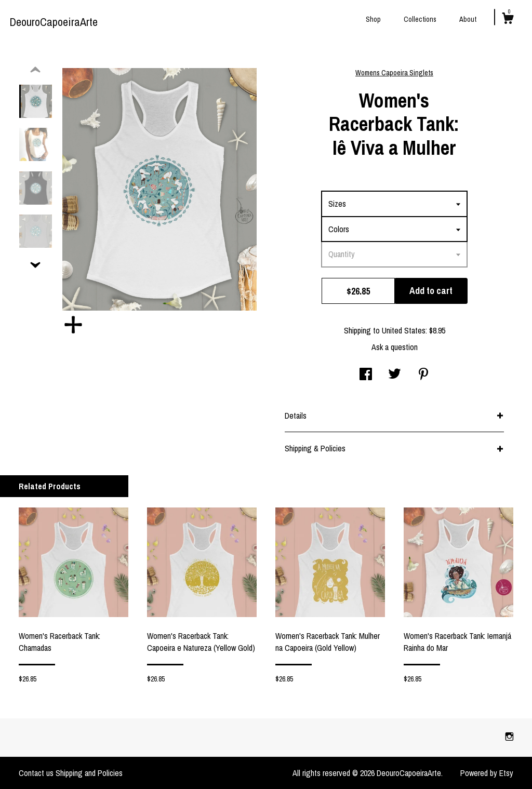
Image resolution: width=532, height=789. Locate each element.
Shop (373, 19)
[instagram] (509, 737)
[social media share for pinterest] (423, 375)
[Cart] (508, 20)
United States (404, 330)
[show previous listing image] (35, 70)
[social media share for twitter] (395, 375)
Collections (420, 19)
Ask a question (395, 347)
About (468, 19)
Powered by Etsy (487, 773)
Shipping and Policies (89, 773)
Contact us (36, 773)
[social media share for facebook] (366, 375)
